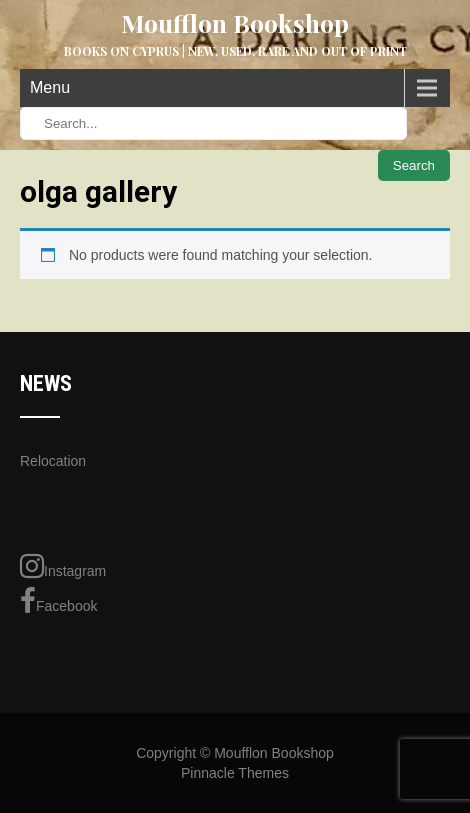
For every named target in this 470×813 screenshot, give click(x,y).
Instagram (63, 566)
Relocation (53, 461)
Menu (50, 87)
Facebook (58, 601)
